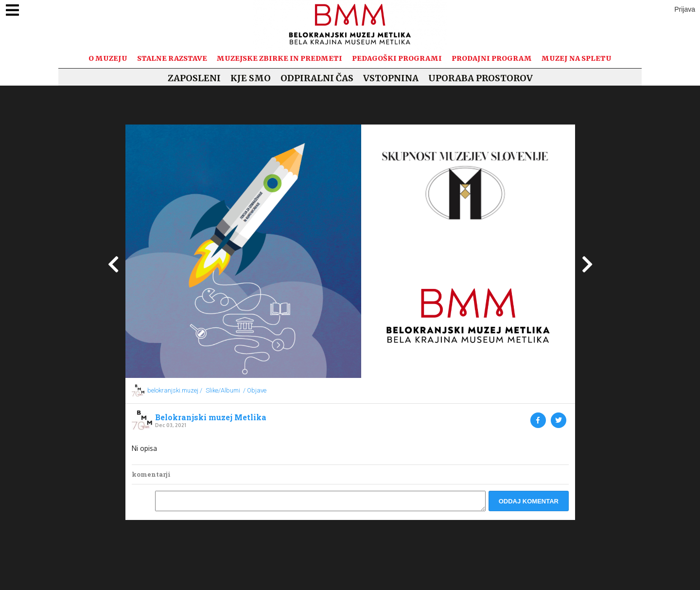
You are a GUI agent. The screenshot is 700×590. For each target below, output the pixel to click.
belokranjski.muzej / (175, 390)
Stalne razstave (172, 58)
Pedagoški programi (397, 58)
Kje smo (251, 78)
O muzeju (108, 58)
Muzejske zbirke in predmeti (280, 58)
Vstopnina (391, 78)
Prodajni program (492, 58)
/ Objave (255, 390)
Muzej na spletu (577, 58)
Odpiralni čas (317, 78)
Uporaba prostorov (481, 78)
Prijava (685, 9)
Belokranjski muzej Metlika (211, 417)
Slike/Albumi (223, 390)
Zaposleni (194, 78)
